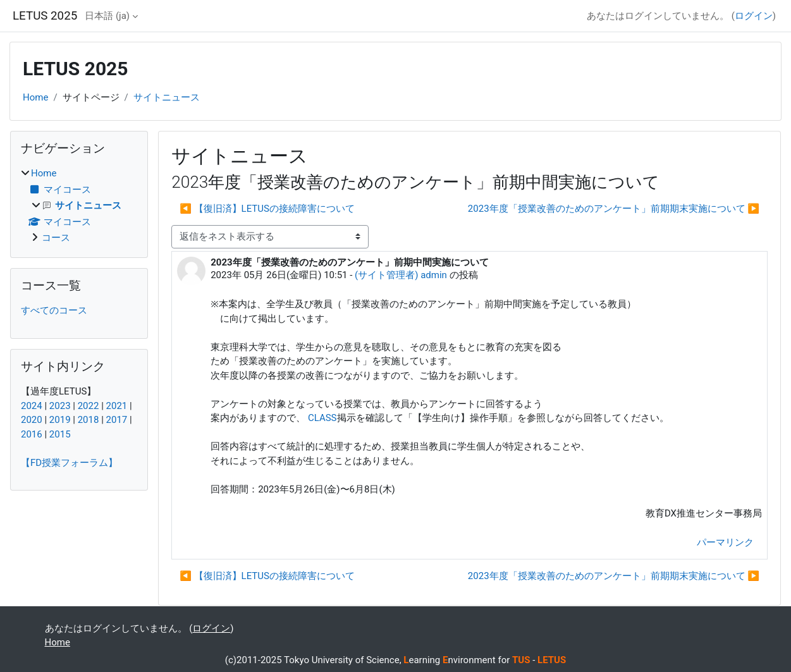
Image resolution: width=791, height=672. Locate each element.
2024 (32, 406)
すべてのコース (54, 310)
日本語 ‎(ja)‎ (107, 16)
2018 (89, 420)
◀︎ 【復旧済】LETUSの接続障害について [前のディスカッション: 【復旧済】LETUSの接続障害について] (267, 209)
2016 (32, 434)
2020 (32, 420)
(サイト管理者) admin (401, 275)
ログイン (754, 16)
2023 (60, 406)
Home (35, 97)
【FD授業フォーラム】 (69, 463)
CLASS (322, 418)
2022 (89, 406)
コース (56, 238)
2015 (60, 434)
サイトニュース (167, 97)
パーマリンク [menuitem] (725, 542)
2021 (117, 406)
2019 (60, 420)
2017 (117, 420)
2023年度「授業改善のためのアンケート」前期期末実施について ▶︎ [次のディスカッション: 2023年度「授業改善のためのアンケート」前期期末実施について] (614, 209)
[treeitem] (79, 206)
